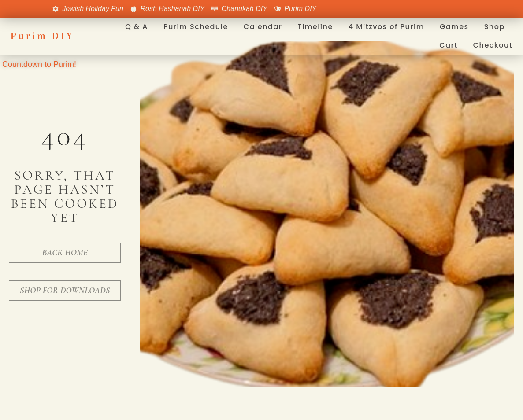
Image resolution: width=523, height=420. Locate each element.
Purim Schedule (196, 27)
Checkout (493, 45)
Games (454, 27)
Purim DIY (43, 36)
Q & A (137, 27)
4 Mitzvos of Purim (386, 27)
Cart (448, 45)
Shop (495, 27)
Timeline (315, 27)
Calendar (263, 27)
